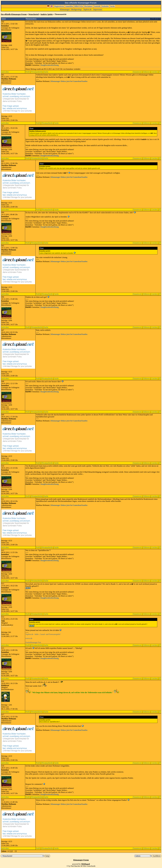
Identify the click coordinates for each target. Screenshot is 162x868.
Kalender (105, 6)
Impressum (98, 9)
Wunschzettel (34, 14)
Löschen (154, 72)
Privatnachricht (37, 72)
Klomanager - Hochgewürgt (71, 9)
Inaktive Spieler (47, 14)
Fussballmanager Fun (33, 642)
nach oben (5, 72)
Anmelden (69, 6)
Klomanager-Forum (81, 860)
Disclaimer (88, 6)
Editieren (146, 72)
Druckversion (155, 19)
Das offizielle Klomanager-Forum (14, 14)
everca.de (29, 638)
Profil (27, 72)
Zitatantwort (137, 72)
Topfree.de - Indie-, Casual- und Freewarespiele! (43, 634)
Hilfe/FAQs (79, 6)
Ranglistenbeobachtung (50, 65)
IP (160, 72)
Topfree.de (87, 9)
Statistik (97, 6)
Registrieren (59, 6)
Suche (112, 6)
